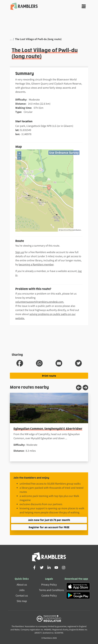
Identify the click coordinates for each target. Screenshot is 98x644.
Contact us (22, 595)
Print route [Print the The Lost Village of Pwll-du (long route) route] (49, 376)
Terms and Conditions (51, 590)
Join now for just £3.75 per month (49, 520)
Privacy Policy (49, 585)
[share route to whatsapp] (39, 363)
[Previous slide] (79, 388)
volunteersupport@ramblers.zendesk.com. (40, 302)
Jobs (22, 590)
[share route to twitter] (78, 363)
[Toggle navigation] (84, 6)
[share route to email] (59, 363)
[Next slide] (85, 388)
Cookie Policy (49, 595)
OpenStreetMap (66, 230)
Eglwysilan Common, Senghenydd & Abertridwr (48, 428)
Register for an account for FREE (49, 527)
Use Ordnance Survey (64, 153)
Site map (22, 601)
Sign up (20, 252)
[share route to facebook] (20, 363)
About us (22, 585)
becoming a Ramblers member (36, 264)
